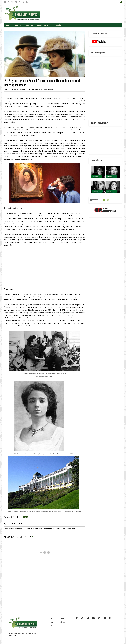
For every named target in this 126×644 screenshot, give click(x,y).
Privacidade (62, 626)
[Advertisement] (81, 13)
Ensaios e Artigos (44, 25)
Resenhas (29, 25)
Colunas (51, 622)
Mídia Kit (62, 622)
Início (8, 25)
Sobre (18, 25)
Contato (51, 626)
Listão (58, 25)
